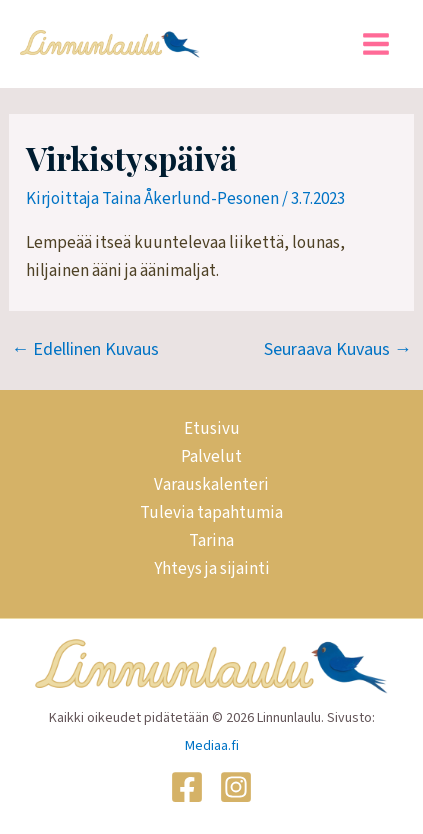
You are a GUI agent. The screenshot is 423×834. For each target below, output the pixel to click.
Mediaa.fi (212, 746)
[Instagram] (236, 787)
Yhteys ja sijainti (212, 569)
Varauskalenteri (211, 485)
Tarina (211, 541)
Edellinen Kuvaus (85, 350)
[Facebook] (187, 787)
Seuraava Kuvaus (338, 350)
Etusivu (212, 429)
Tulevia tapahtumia (211, 513)
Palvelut (211, 457)
